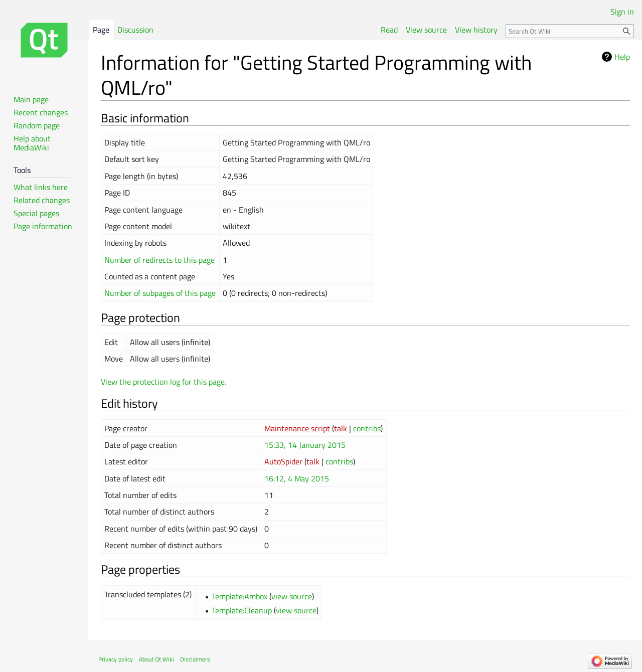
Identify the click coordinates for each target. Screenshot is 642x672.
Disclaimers (195, 659)
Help (622, 57)
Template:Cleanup (242, 610)
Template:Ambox (239, 596)
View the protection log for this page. (164, 382)
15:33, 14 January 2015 (305, 445)
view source (292, 596)
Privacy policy (116, 659)
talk (341, 428)
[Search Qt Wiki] (570, 31)
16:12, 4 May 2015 (297, 478)
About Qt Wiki (156, 659)
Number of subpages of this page (160, 293)
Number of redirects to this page (159, 260)
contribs (367, 428)
